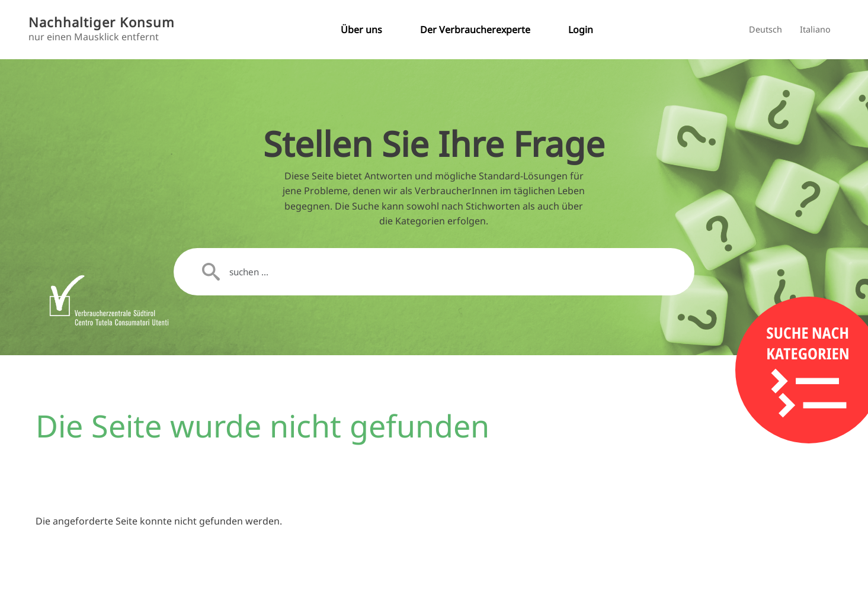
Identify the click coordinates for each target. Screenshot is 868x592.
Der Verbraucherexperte (475, 30)
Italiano (815, 29)
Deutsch (765, 29)
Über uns (361, 30)
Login (581, 30)
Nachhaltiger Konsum (102, 22)
